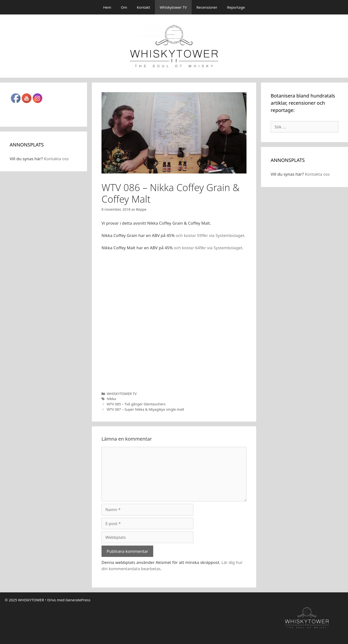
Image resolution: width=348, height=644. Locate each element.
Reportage (236, 7)
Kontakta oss (56, 159)
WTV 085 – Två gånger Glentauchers (136, 404)
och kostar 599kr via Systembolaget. (210, 235)
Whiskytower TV (173, 7)
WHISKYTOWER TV (122, 394)
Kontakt (143, 7)
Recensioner (207, 7)
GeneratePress (78, 600)
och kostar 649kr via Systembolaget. (209, 248)
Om (124, 7)
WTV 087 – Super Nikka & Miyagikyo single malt (145, 409)
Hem (107, 7)
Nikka (111, 399)
